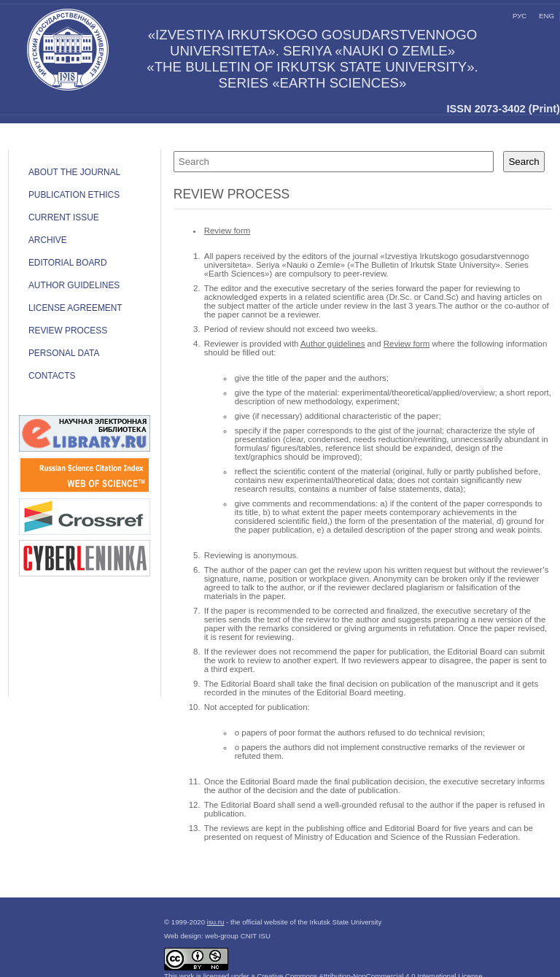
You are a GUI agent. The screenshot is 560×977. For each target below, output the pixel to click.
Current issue (64, 217)
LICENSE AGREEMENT (75, 308)
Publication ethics (74, 195)
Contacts (52, 376)
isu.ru (216, 922)
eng (547, 16)
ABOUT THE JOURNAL (74, 172)
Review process (68, 331)
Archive (48, 240)
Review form (227, 231)
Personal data (64, 353)
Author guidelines (74, 285)
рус (520, 16)
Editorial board (68, 263)
